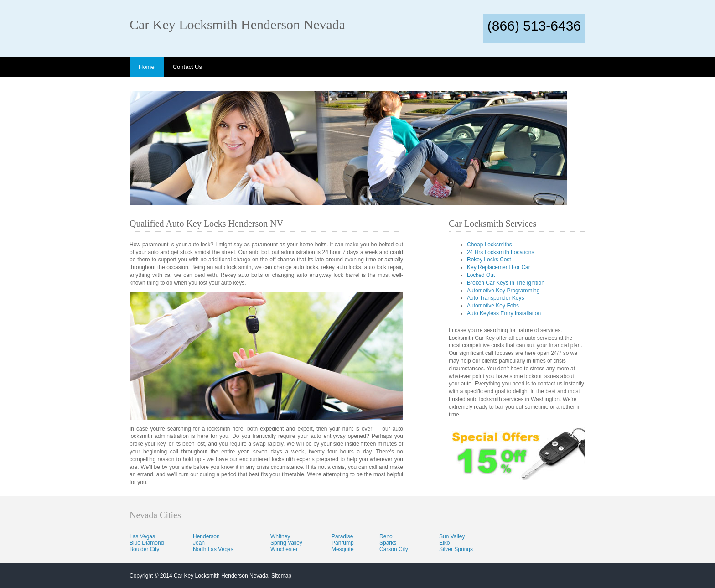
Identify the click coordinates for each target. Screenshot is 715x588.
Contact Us (187, 67)
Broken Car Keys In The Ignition (506, 283)
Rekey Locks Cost (489, 260)
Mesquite (343, 549)
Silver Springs (456, 549)
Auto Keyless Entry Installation (504, 313)
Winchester (284, 549)
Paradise (342, 536)
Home (147, 67)
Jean (199, 543)
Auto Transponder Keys (495, 298)
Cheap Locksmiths (490, 245)
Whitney (280, 536)
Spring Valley (286, 543)
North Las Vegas (213, 549)
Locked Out (481, 275)
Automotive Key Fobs (493, 306)
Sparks (388, 543)
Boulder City (144, 549)
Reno (386, 536)
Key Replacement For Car (499, 267)
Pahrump (343, 543)
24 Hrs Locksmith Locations (500, 252)
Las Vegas (142, 536)
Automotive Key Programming (503, 291)
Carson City (394, 549)
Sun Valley (452, 536)
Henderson (206, 536)
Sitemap (281, 576)
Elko (444, 543)
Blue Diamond (147, 543)
